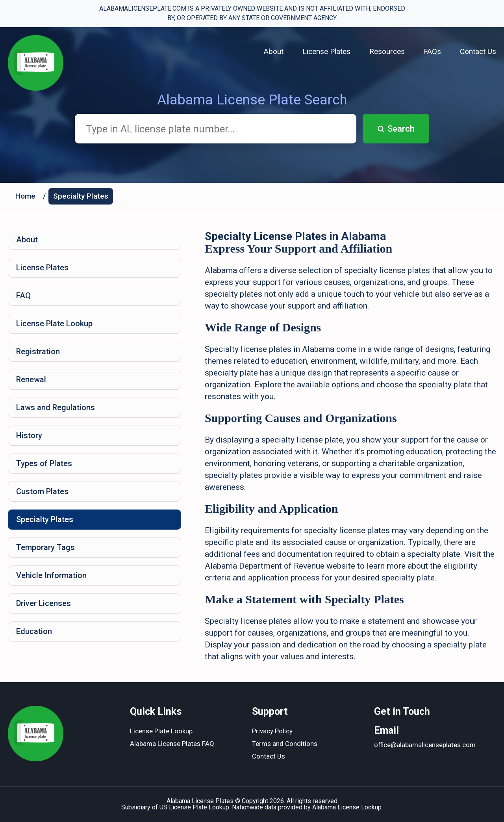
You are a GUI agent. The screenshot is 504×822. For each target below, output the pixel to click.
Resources (387, 51)
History (29, 435)
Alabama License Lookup (347, 807)
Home (25, 196)
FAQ (23, 296)
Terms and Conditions (285, 744)
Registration (38, 351)
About (274, 51)
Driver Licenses (44, 603)
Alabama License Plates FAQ (172, 744)
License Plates (326, 51)
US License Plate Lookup (194, 807)
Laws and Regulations (56, 407)
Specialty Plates (81, 196)
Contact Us (478, 51)
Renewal (31, 379)
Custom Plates (42, 491)
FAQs (432, 51)
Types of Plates (44, 463)
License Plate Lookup (54, 324)
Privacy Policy (272, 731)
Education (34, 631)
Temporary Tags (45, 547)
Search (396, 129)
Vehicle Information (51, 575)
